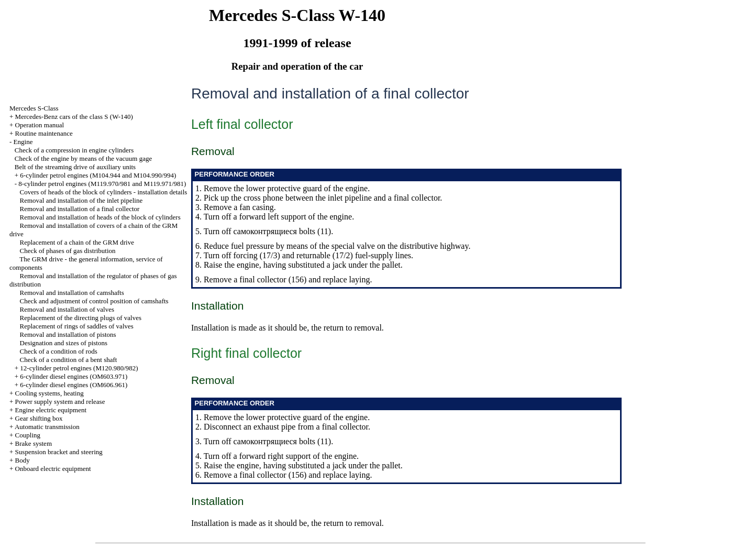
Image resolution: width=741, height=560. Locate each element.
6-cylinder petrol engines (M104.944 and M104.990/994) (98, 175)
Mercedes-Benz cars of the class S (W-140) (74, 117)
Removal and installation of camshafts (72, 293)
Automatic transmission (47, 427)
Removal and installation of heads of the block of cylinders (100, 217)
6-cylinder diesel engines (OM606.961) (74, 385)
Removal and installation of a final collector (80, 209)
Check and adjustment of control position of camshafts (94, 301)
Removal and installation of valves (67, 309)
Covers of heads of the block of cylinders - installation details (104, 192)
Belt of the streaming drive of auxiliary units (75, 167)
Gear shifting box (39, 418)
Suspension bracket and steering (59, 452)
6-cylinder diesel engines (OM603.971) (74, 376)
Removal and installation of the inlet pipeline (81, 200)
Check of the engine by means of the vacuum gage (83, 158)
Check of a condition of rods (59, 351)
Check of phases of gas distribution (68, 251)
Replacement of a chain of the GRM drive (77, 242)
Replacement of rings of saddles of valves (77, 326)
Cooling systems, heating (49, 393)
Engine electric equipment (51, 410)
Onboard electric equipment (53, 469)
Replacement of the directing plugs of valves (81, 318)
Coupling (28, 435)
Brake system (34, 443)
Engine (23, 142)
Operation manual (40, 125)
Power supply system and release (60, 402)
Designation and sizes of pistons (64, 343)
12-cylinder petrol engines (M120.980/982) (79, 368)
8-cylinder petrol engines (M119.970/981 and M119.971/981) (102, 184)
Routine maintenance (44, 133)
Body (23, 460)
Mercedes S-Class (34, 108)
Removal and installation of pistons (68, 334)
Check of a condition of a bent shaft (69, 360)
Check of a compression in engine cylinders (74, 150)
